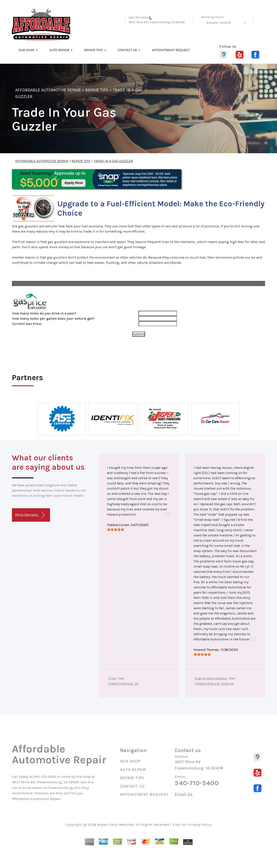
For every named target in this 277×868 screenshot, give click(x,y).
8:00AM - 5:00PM (219, 23)
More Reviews (30, 515)
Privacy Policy (200, 825)
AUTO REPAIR (59, 50)
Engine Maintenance (211, 678)
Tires (112, 678)
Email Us (184, 794)
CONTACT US (127, 50)
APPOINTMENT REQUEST (171, 50)
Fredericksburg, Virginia (214, 683)
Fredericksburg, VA (123, 683)
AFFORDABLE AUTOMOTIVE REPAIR (48, 90)
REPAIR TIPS (93, 50)
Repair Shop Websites (116, 825)
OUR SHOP (27, 50)
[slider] (116, 529)
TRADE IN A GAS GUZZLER (113, 161)
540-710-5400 (138, 18)
